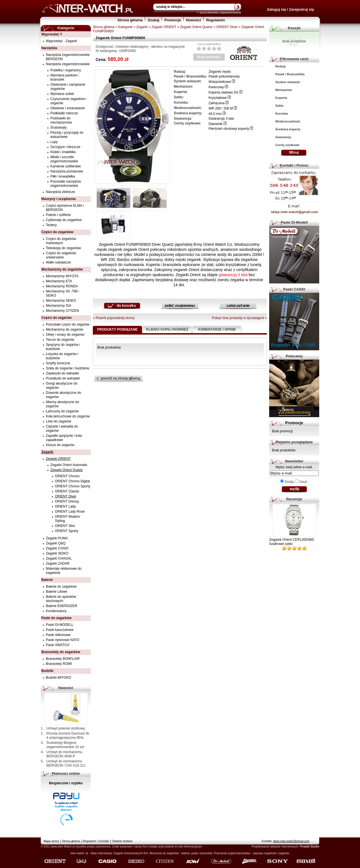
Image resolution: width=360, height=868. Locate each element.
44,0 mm (215, 114)
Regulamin (215, 20)
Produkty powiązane (118, 330)
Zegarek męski (220, 72)
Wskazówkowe (220, 82)
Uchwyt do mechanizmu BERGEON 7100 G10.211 (66, 763)
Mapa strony (51, 841)
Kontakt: (286, 841)
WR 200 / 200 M (221, 108)
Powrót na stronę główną (127, 379)
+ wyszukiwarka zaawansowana (219, 12)
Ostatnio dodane (122, 841)
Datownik (215, 124)
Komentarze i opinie (217, 330)
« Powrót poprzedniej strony (114, 318)
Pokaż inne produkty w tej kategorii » (239, 318)
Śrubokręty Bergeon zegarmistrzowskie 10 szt (65, 745)
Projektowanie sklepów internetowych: (275, 847)
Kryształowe (218, 98)
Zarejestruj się (301, 9)
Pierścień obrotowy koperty (229, 129)
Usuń (303, 482)
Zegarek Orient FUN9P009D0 (120, 38)
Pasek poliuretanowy (224, 76)
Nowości (194, 20)
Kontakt (104, 841)
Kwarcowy (216, 87)
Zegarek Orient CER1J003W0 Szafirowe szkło (292, 542)
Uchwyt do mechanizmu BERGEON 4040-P (64, 754)
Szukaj (153, 20)
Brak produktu (209, 57)
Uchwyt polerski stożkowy (66, 728)
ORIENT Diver (227, 27)
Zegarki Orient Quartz (196, 27)
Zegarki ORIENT (164, 27)
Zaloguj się (276, 9)
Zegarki (142, 27)
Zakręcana (216, 103)
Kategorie (125, 27)
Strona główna (130, 20)
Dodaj (289, 482)
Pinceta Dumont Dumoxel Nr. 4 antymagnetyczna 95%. (68, 736)
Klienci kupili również (167, 330)
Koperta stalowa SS (223, 92)
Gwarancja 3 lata (221, 119)
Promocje (173, 20)
